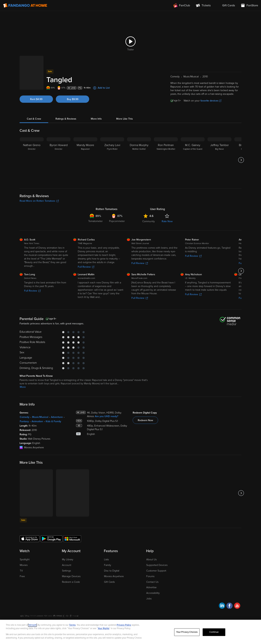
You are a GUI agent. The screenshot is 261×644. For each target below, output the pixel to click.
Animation (37, 421)
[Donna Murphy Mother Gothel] (139, 160)
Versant (32, 625)
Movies (24, 565)
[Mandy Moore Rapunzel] (85, 160)
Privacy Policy (124, 625)
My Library (68, 559)
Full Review (86, 267)
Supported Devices (157, 565)
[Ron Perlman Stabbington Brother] (166, 160)
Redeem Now (145, 420)
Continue (214, 632)
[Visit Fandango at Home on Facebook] (230, 606)
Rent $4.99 (36, 99)
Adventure (57, 417)
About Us (151, 559)
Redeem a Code (71, 582)
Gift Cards (109, 582)
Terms (72, 625)
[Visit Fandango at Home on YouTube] (237, 606)
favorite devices (211, 101)
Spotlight (25, 559)
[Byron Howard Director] (59, 160)
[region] (130, 632)
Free (22, 576)
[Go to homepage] (25, 5)
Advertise (151, 587)
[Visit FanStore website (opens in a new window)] (249, 5)
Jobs (149, 599)
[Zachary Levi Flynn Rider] (112, 160)
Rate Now (167, 221)
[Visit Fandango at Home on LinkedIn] (222, 606)
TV (21, 571)
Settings (66, 571)
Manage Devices (71, 576)
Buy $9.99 (73, 99)
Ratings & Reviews (66, 119)
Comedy (25, 417)
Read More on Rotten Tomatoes (39, 201)
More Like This (125, 119)
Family (108, 565)
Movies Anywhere (114, 576)
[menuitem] (226, 5)
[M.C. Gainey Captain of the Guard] (193, 160)
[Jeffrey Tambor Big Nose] (219, 160)
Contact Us (152, 582)
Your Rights (103, 628)
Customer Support (156, 571)
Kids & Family (53, 421)
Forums (150, 576)
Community (149, 221)
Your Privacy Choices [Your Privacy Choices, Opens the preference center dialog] (187, 632)
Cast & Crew (34, 119)
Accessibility (153, 593)
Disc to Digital (112, 571)
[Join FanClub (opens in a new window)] (182, 5)
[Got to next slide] (241, 160)
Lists (106, 559)
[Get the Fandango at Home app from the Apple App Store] (30, 539)
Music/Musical (40, 417)
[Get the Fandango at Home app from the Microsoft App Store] (72, 539)
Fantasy (24, 421)
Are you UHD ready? (106, 416)
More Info (96, 119)
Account (67, 565)
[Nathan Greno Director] (32, 160)
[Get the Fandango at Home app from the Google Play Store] (51, 539)
